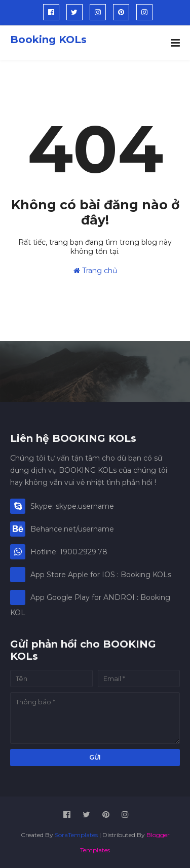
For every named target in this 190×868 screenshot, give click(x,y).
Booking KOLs (48, 40)
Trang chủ (95, 271)
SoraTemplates (76, 835)
